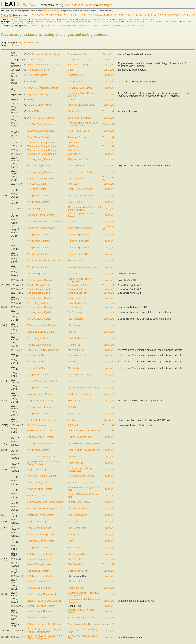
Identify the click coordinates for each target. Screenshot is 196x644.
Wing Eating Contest (38, 196)
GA (65, 15)
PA (163, 15)
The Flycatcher (76, 319)
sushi (135, 26)
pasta (95, 26)
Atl (8, 19)
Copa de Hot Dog (37, 522)
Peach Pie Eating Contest (41, 179)
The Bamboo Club (78, 515)
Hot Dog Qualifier (37, 355)
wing (145, 26)
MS (111, 15)
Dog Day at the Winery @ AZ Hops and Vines (83, 124)
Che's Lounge (75, 312)
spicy (124, 26)
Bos (16, 19)
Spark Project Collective (81, 189)
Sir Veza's (73, 522)
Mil (79, 19)
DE (58, 15)
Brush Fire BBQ (76, 463)
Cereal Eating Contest (39, 528)
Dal (35, 19)
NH (130, 15)
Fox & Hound (75, 202)
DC (54, 15)
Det (44, 19)
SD (173, 15)
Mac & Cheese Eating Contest (43, 457)
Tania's (72, 100)
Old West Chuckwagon (80, 228)
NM (137, 15)
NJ (133, 15)
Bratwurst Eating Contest (41, 131)
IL (73, 15)
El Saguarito (74, 535)
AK (33, 15)
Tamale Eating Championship (43, 594)
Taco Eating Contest (38, 209)
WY (10, 17)
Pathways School (77, 137)
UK (22, 17)
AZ (36, 15)
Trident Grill (74, 111)
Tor (139, 19)
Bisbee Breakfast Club (80, 437)
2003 (8, 24)
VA (190, 15)
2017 (120, 22)
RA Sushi (73, 425)
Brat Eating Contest (38, 303)
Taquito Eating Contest (39, 483)
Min (83, 19)
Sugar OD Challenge (38, 95)
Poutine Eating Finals (39, 285)
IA (79, 15)
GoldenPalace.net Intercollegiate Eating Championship (45, 631)
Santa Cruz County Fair (80, 394)
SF (119, 19)
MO (115, 15)
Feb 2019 (25, 22)
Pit (108, 19)
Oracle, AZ (108, 60)
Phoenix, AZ (109, 420)
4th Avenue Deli (76, 350)
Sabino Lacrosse (77, 298)
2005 (188, 22)
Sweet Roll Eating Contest (41, 606)
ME (92, 15)
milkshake (73, 26)
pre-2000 (31, 24)
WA (194, 15)
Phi (100, 19)
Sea (127, 19)
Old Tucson (74, 143)
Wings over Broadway (80, 375)
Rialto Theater (75, 307)
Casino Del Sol (76, 588)
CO (47, 15)
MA (100, 15)
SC (169, 15)
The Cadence (75, 325)
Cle (32, 19)
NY (141, 15)
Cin (28, 19)
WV (3, 17)
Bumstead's (74, 414)
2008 (173, 22)
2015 (136, 22)
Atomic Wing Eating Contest (42, 381)
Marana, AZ (109, 624)
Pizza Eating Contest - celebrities (45, 222)
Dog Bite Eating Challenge (41, 401)
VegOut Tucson (76, 261)
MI (104, 15)
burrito (48, 26)
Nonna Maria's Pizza (79, 60)
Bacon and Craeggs (78, 65)
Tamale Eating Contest (39, 588)
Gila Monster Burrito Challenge (44, 54)
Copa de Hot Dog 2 (38, 470)
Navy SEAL (33, 111)
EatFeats (30, 4)
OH (152, 15)
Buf (20, 19)
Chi (24, 19)
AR (40, 15)
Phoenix (15, 45)
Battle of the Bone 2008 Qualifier (45, 624)
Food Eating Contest (38, 571)
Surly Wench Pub (77, 355)
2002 (13, 24)
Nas (96, 19)
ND (148, 15)
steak (129, 26)
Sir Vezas (73, 274)
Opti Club (73, 407)
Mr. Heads (73, 368)
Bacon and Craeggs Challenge (44, 65)
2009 (167, 22)
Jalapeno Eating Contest (40, 394)
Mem (71, 19)
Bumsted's (73, 381)
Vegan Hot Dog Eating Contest (44, 261)
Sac (122, 19)
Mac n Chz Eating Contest (41, 332)
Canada (16, 17)
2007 (178, 22)
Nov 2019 (104, 22)
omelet (81, 26)
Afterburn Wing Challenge (41, 118)
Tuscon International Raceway (84, 388)
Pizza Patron (75, 222)
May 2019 (51, 22)
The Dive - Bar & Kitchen (81, 196)
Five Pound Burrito (37, 75)
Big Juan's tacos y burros (81, 476)
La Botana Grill (76, 75)
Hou (48, 19)
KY (86, 15)
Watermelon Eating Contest (42, 143)
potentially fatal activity (51, 11)
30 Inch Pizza (35, 60)
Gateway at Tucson (78, 571)
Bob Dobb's (74, 548)
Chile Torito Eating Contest (41, 535)
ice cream (63, 26)
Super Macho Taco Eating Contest (45, 502)
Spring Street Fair (77, 285)
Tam (135, 19)
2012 (151, 22)
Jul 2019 (69, 22)
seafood (117, 26)
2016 (130, 22)
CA (43, 15)
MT (119, 15)
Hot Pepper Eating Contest (42, 476)
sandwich (108, 26)
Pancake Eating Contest (40, 437)
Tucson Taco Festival (79, 502)
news (67, 5)
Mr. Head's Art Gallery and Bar (84, 443)
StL (131, 19)
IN (76, 15)
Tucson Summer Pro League (83, 267)
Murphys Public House (80, 159)
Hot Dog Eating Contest (40, 124)
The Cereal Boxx (77, 528)
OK (156, 15)
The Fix (72, 332)
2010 (162, 22)
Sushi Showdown (37, 425)
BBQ (26, 26)
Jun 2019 (60, 22)
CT (51, 15)
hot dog (55, 26)
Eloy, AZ (107, 54)
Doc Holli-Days (76, 179)
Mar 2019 (34, 22)
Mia (75, 19)
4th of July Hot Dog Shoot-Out (43, 350)
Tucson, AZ (108, 65)
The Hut (72, 362)
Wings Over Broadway (80, 118)
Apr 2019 (43, 22)
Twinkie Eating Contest (40, 345)
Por (111, 19)
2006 (183, 22)
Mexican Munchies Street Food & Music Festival (84, 209)
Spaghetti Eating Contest (41, 215)
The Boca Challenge (38, 70)
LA (89, 15)
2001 (19, 24)
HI (68, 15)
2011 (157, 22)
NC (144, 15)
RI (166, 15)
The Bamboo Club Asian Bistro (84, 430)
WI (7, 17)
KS (82, 15)
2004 (3, 24)
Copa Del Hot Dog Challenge (43, 88)
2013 (146, 22)
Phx (104, 19)
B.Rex (31, 100)
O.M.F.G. (32, 82)
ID (71, 15)
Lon (63, 19)
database (78, 5)
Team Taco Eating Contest (41, 541)
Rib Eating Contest (37, 496)
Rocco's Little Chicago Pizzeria (84, 450)
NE (122, 15)
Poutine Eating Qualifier (40, 289)
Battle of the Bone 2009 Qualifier (45, 601)
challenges (106, 5)
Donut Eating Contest (39, 137)
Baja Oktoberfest (77, 303)
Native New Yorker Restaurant (84, 624)
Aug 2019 (77, 22)
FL (61, 15)
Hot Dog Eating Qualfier (40, 312)
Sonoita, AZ (109, 124)
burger (42, 26)
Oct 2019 (95, 22)
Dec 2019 (113, 22)
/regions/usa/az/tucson (30, 42)
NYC (91, 19)
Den (40, 19)
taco (140, 26)
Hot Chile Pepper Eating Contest (45, 509)
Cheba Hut (74, 420)
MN (107, 15)
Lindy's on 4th (75, 82)
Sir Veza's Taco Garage (80, 88)
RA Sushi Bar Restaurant (81, 618)
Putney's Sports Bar (78, 235)
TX (180, 15)
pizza (101, 26)
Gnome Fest (75, 345)
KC (56, 19)
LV (66, 19)
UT (183, 15)
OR (160, 15)
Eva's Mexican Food (79, 54)
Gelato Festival (76, 166)
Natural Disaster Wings (40, 105)
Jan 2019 (16, 22)
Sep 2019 (86, 22)
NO (87, 19)
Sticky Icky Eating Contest (41, 420)
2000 (24, 24)
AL (30, 15)
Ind (52, 19)
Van (143, 19)
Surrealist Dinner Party (80, 172)
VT (187, 15)
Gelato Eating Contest (39, 166)
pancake (88, 26)
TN (176, 15)
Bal (12, 19)
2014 (141, 22)
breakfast (34, 26)
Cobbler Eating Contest (40, 489)
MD (96, 15)
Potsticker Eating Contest (41, 430)
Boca (71, 70)
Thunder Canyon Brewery (82, 105)
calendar (90, 5)
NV (126, 15)
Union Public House (78, 131)
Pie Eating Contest (37, 184)
